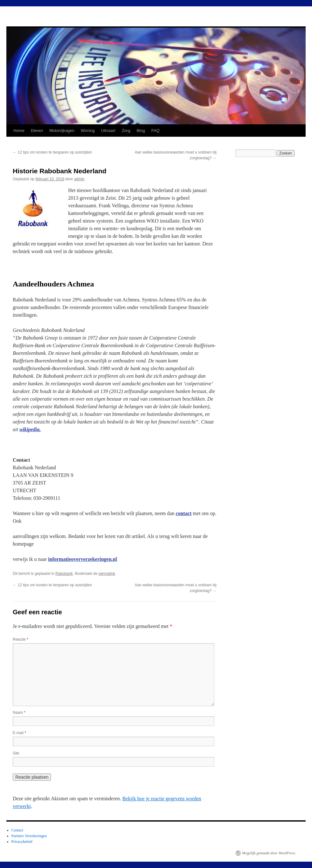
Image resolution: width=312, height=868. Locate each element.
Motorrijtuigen (62, 131)
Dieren (37, 131)
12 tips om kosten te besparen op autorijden (52, 152)
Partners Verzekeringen (29, 836)
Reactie (21, 639)
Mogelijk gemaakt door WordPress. (269, 853)
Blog (141, 131)
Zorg (126, 131)
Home (19, 131)
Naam (19, 713)
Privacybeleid (22, 842)
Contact (17, 830)
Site (16, 753)
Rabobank (64, 574)
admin (79, 179)
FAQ (155, 131)
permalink (107, 574)
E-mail (19, 733)
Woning (88, 131)
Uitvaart (108, 131)
